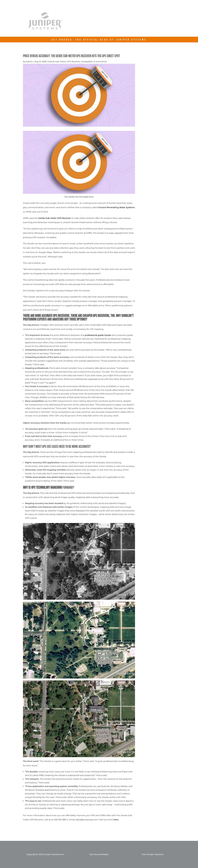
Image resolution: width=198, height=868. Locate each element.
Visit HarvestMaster (99, 854)
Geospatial (87, 61)
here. (116, 820)
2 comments (100, 61)
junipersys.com (127, 23)
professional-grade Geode (98, 335)
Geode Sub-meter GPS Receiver (64, 61)
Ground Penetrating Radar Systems (116, 207)
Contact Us (154, 23)
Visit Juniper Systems (153, 854)
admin (29, 61)
